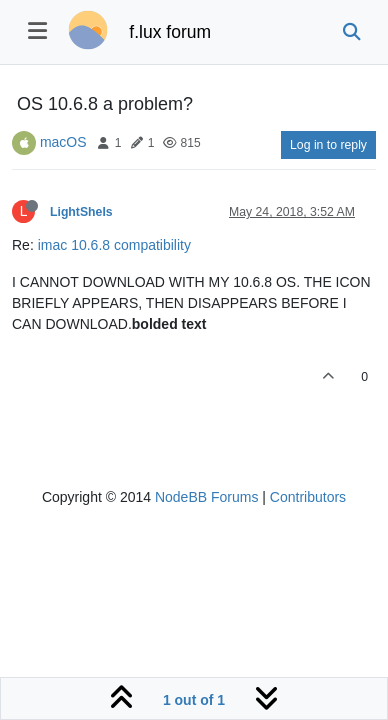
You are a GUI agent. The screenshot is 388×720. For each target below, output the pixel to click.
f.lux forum (170, 32)
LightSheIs (81, 212)
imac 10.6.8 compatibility (114, 245)
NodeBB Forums (206, 497)
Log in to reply (328, 145)
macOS (63, 142)
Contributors (308, 497)
